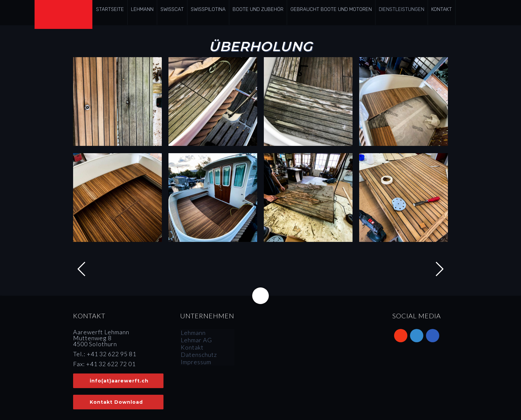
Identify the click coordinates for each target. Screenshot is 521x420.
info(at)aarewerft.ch (119, 381)
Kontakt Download (116, 402)
